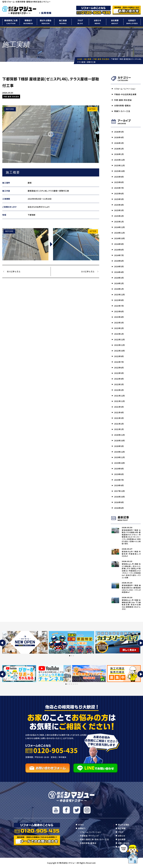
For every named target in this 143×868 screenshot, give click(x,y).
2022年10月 (119, 351)
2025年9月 (119, 177)
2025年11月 (119, 165)
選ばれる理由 (46, 22)
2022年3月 (119, 384)
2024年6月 (119, 261)
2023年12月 (119, 295)
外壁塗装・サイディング (89, 836)
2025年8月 (119, 182)
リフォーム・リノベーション (125, 89)
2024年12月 (119, 227)
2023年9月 (119, 300)
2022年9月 (119, 356)
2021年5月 (119, 407)
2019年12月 (119, 452)
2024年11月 (119, 233)
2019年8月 (119, 474)
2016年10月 (119, 497)
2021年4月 (119, 412)
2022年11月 (119, 345)
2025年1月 (119, 222)
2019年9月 (119, 469)
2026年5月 (119, 132)
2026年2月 (119, 149)
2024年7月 (119, 255)
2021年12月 (119, 396)
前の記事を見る (14, 271)
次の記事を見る (88, 271)
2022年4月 (119, 379)
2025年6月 (119, 194)
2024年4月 (119, 272)
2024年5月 (119, 266)
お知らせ (97, 22)
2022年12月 (119, 339)
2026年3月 (119, 143)
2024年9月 (119, 244)
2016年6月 (119, 508)
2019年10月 (119, 463)
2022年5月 (119, 373)
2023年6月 (119, 311)
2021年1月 (119, 429)
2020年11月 (119, 435)
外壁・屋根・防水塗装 (123, 100)
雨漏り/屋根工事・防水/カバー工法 (94, 839)
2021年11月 (119, 401)
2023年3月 (119, 323)
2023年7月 (119, 306)
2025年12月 (119, 160)
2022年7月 (119, 362)
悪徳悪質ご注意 (11, 22)
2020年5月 (119, 446)
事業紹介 (28, 22)
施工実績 (63, 22)
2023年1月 (119, 334)
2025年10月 (119, 171)
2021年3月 (119, 418)
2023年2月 (119, 328)
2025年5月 (119, 199)
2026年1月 (119, 154)
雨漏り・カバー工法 (122, 111)
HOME (81, 825)
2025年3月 (119, 210)
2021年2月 (119, 424)
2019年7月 (119, 480)
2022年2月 (119, 390)
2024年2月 (119, 283)
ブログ (80, 22)
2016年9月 (119, 502)
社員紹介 (132, 22)
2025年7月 (119, 188)
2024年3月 (119, 278)
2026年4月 (119, 137)
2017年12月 (119, 491)
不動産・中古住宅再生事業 (125, 94)
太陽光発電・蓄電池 (122, 105)
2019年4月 (119, 485)
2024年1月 (119, 289)
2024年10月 (119, 238)
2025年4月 (119, 205)
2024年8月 (119, 250)
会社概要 (115, 22)
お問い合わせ (124, 843)
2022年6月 (119, 368)
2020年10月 (119, 440)
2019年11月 (119, 457)
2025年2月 (119, 216)
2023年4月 (119, 317)
